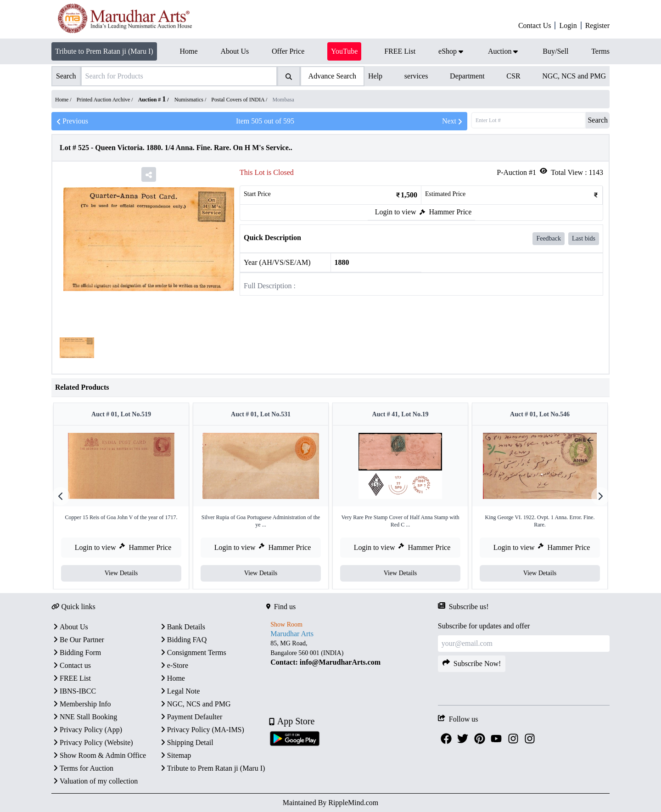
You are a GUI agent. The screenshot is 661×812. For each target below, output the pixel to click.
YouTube (344, 51)
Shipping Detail (186, 742)
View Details (121, 573)
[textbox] (352, 653)
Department (467, 76)
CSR (513, 76)
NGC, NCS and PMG (574, 76)
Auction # (152, 100)
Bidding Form (76, 652)
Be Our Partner (78, 640)
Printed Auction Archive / (106, 100)
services (416, 76)
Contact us (71, 665)
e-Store (174, 665)
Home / (64, 100)
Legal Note (179, 691)
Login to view (396, 212)
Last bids (584, 238)
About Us (70, 627)
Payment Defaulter (190, 717)
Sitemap (175, 755)
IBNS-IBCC (74, 691)
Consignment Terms (193, 652)
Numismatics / (191, 100)
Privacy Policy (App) (87, 730)
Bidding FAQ (183, 640)
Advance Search (332, 76)
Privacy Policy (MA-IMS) (202, 730)
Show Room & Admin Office (99, 755)
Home (172, 678)
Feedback (549, 238)
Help (375, 76)
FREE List (71, 678)
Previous (72, 121)
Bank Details (182, 627)
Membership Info (81, 704)
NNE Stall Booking (84, 717)
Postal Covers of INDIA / (240, 100)
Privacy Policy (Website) (92, 742)
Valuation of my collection (95, 781)
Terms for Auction (82, 768)
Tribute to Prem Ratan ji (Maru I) (104, 51)
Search (598, 120)
